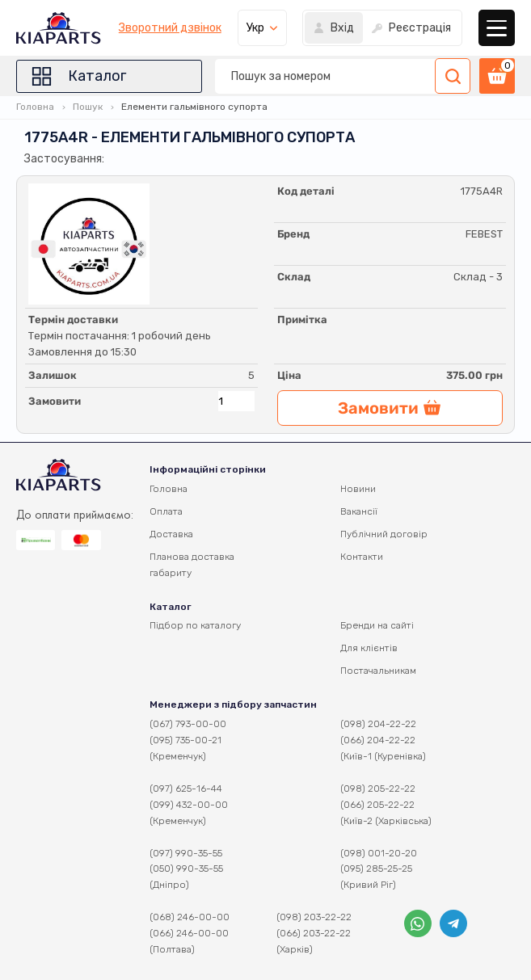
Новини (358, 489)
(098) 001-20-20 (379, 853)
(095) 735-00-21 (185, 740)
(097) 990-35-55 (186, 853)
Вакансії (359, 511)
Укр (255, 28)
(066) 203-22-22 (314, 933)
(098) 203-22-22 (314, 917)
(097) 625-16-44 (186, 789)
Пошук (88, 107)
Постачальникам (378, 671)
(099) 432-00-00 (189, 805)
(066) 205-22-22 (377, 805)
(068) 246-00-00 (190, 917)
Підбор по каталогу (195, 625)
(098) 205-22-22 (378, 789)
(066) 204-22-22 (378, 740)
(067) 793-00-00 (188, 724)
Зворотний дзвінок (170, 28)
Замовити (55, 401)
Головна (35, 107)
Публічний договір (384, 534)
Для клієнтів (369, 648)
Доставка (171, 534)
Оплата (166, 511)
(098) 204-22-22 (378, 724)
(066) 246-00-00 (189, 933)
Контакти (362, 557)
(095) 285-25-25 (376, 869)
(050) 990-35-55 (186, 869)
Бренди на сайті (377, 625)
